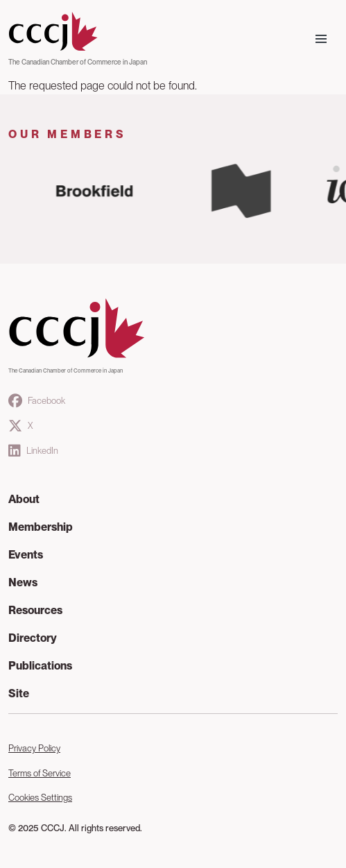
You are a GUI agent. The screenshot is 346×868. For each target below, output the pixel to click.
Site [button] (19, 693)
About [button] (24, 499)
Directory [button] (33, 638)
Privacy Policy (34, 748)
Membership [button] (41, 527)
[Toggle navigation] (321, 39)
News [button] (23, 582)
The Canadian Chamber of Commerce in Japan (78, 62)
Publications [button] (40, 666)
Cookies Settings (40, 798)
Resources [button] (35, 610)
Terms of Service (40, 773)
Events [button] (26, 555)
